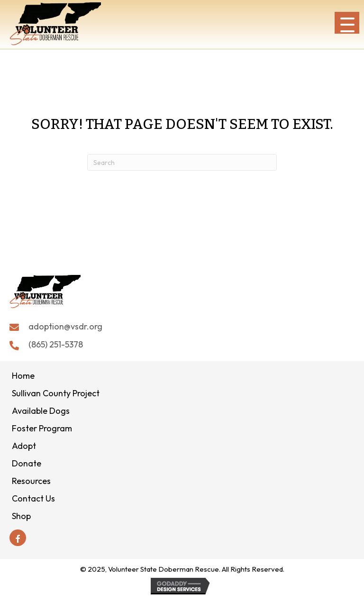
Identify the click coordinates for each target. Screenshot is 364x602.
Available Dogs (41, 411)
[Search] (182, 162)
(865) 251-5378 (56, 344)
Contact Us (33, 498)
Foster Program (42, 428)
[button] (347, 23)
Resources (31, 481)
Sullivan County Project (56, 393)
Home (23, 376)
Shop (21, 516)
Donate (27, 463)
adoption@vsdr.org (65, 326)
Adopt (24, 446)
